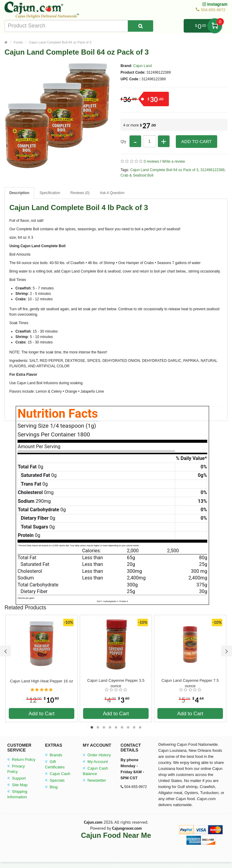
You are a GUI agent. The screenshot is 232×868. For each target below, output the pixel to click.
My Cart (215, 26)
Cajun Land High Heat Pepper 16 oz (42, 681)
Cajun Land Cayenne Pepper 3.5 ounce (116, 683)
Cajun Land (142, 66)
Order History (97, 755)
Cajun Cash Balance (95, 771)
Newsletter (94, 780)
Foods (18, 42)
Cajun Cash (58, 774)
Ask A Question (112, 193)
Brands (54, 755)
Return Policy (21, 759)
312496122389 (212, 170)
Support (16, 778)
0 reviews (151, 161)
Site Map (17, 785)
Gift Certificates (55, 764)
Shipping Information (17, 794)
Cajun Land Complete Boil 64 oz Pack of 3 (60, 42)
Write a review (173, 161)
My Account (95, 762)
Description (19, 193)
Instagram (215, 4)
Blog (51, 787)
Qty (123, 142)
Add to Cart (197, 141)
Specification (50, 193)
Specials (55, 780)
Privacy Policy (16, 769)
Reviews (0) (80, 193)
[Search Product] (140, 26)
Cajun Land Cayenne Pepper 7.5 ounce (190, 683)
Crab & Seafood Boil (137, 175)
